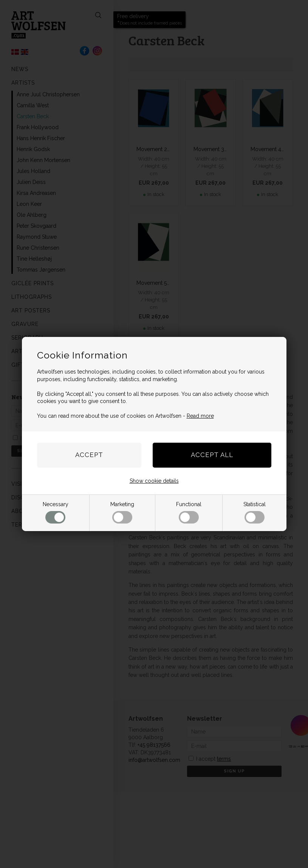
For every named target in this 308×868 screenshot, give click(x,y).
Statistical (255, 512)
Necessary (56, 512)
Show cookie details (154, 481)
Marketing (122, 512)
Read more (200, 416)
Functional (189, 512)
